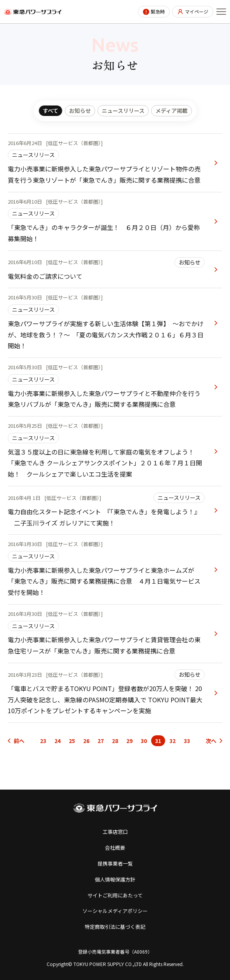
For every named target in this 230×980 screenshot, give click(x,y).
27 (101, 741)
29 (129, 741)
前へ (19, 741)
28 (115, 741)
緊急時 (158, 11)
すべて (51, 111)
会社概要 (115, 848)
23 (43, 741)
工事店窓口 (115, 832)
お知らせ (80, 111)
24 (57, 741)
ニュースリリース (123, 111)
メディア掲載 (172, 111)
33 (187, 741)
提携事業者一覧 (115, 863)
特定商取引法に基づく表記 (115, 927)
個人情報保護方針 (115, 879)
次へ (211, 741)
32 (172, 741)
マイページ (197, 11)
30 (144, 741)
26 (86, 741)
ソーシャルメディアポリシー (115, 911)
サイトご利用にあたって (115, 895)
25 (72, 741)
